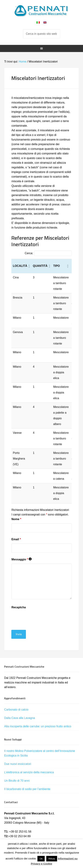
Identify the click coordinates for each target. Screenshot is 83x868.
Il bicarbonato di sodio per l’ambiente (27, 789)
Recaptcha (19, 607)
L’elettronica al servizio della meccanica (29, 772)
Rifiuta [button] (52, 859)
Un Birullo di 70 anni (17, 781)
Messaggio (21, 559)
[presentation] (38, 618)
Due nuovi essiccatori (18, 764)
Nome (16, 519)
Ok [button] (41, 859)
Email (16, 539)
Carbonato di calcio (16, 710)
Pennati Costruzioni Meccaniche (41, 11)
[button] (29, 266)
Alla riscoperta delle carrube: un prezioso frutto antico (38, 726)
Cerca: (29, 253)
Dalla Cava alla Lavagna (19, 718)
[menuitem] (38, 22)
